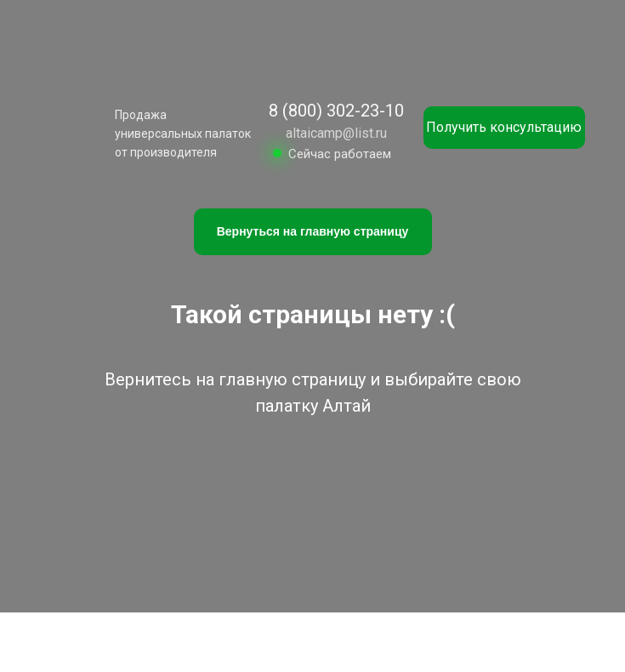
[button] (504, 128)
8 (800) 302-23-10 (336, 111)
